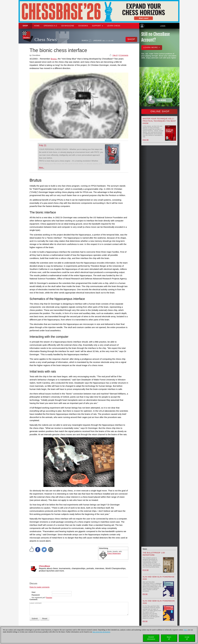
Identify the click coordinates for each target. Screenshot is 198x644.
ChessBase (44, 566)
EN (107, 41)
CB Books (83, 26)
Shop (25, 26)
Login (163, 26)
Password (36, 595)
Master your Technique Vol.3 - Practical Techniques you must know (159, 121)
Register (49, 598)
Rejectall (169, 638)
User (33, 592)
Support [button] (98, 26)
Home (37, 26)
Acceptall (187, 638)
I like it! (115, 55)
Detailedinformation (151, 638)
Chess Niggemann (114, 553)
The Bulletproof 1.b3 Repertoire (154, 554)
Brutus (54, 59)
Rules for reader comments (40, 587)
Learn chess (114, 26)
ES (110, 41)
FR (112, 41)
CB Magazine (68, 26)
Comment (33, 600)
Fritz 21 (43, 145)
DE (104, 41)
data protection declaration (101, 632)
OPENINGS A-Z (50, 26)
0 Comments (123, 55)
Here (186, 630)
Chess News (46, 40)
